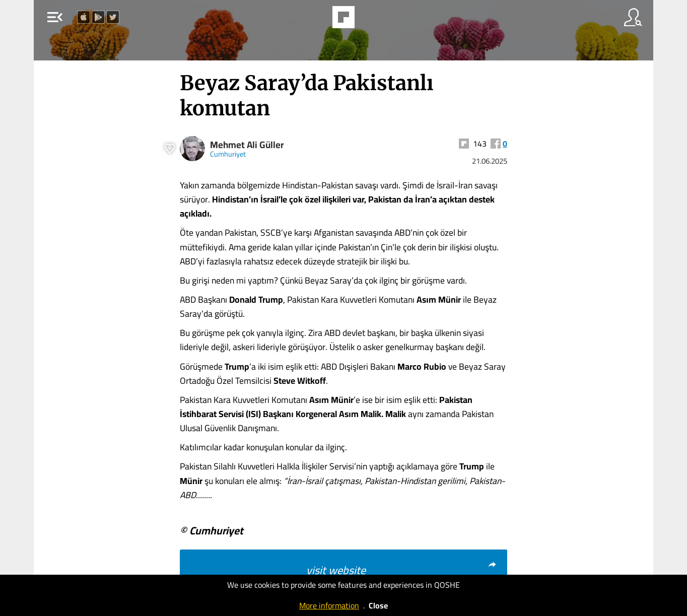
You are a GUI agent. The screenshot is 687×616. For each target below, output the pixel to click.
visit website (402, 570)
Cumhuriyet (228, 154)
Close (378, 605)
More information (329, 605)
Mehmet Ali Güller (247, 145)
